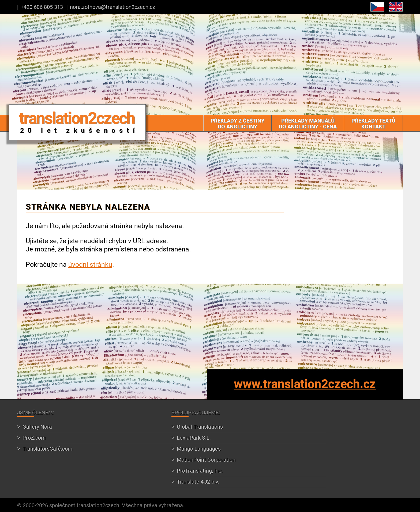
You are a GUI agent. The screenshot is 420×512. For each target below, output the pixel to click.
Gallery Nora (37, 427)
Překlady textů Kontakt (373, 123)
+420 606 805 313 (42, 7)
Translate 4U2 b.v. (198, 482)
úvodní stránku (90, 264)
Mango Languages (199, 449)
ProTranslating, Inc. (200, 471)
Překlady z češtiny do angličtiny (237, 123)
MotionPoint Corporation (206, 460)
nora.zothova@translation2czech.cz (112, 7)
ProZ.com (34, 438)
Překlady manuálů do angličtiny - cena (308, 123)
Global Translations (200, 427)
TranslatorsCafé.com (48, 449)
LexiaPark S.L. (194, 438)
